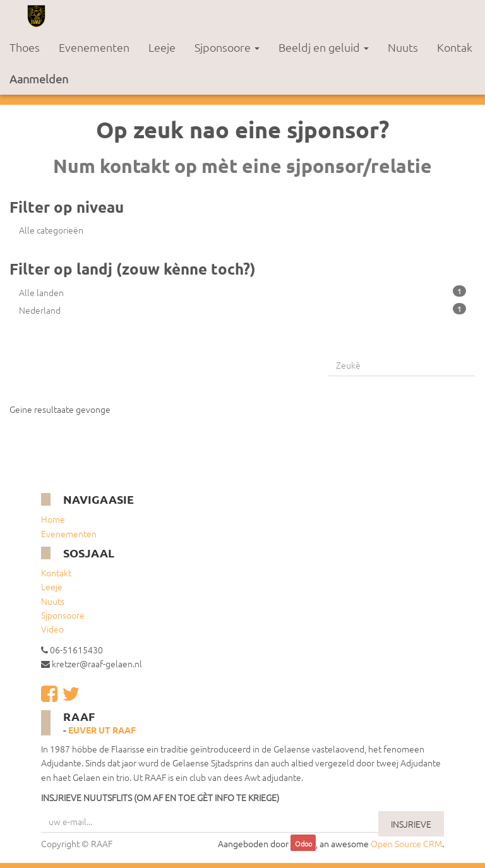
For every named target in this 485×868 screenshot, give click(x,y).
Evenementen (69, 533)
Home (53, 519)
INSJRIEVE (411, 824)
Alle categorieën (51, 230)
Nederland (242, 310)
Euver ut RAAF (102, 730)
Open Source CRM (406, 843)
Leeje (52, 586)
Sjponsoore (63, 615)
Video (52, 629)
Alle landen (242, 292)
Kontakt (56, 573)
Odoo (303, 844)
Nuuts (53, 601)
